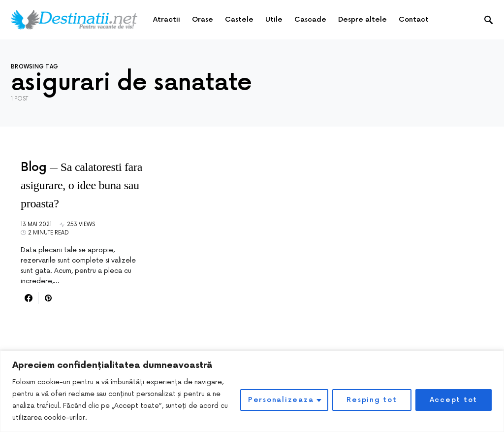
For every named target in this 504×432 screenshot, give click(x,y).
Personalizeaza (281, 400)
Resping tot (372, 400)
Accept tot (454, 400)
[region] (252, 391)
